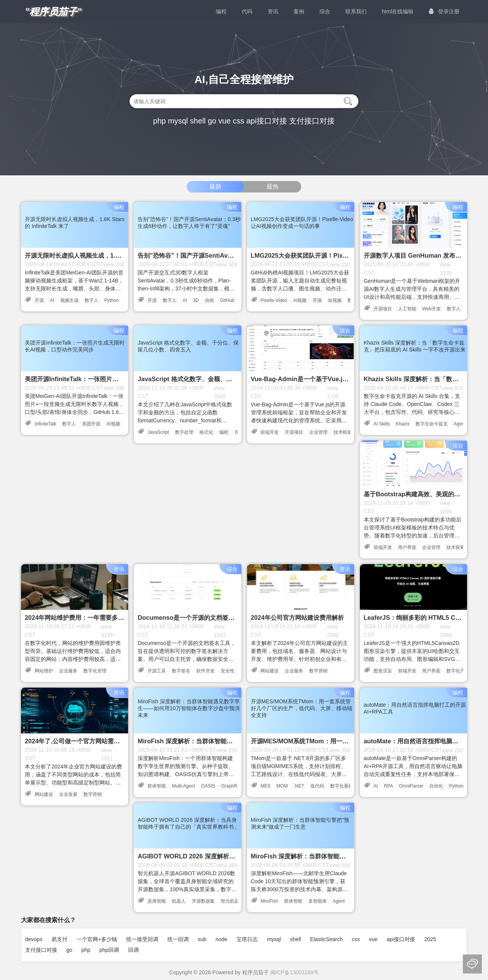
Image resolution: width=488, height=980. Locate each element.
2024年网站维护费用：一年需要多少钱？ (80, 618)
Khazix (403, 424)
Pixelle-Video (274, 300)
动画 (209, 300)
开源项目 (383, 309)
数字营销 (318, 671)
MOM (282, 786)
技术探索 (456, 547)
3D (196, 300)
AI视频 (300, 300)
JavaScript (158, 432)
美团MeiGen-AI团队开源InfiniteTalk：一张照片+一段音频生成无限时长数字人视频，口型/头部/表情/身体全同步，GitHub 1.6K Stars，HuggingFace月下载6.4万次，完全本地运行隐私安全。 (74, 412)
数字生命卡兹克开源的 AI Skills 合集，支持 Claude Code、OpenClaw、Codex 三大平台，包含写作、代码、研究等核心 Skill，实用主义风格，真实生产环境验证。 (412, 412)
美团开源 (91, 424)
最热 (273, 187)
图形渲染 (383, 671)
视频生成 (69, 300)
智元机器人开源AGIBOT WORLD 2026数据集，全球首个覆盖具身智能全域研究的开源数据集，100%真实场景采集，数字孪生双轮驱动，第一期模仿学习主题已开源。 (187, 889)
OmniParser (411, 786)
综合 (325, 11)
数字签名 (181, 671)
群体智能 (157, 786)
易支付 (59, 939)
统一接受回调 (142, 939)
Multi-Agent (184, 786)
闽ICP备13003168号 (295, 972)
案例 (299, 11)
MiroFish (269, 901)
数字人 (91, 300)
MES (265, 786)
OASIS (208, 786)
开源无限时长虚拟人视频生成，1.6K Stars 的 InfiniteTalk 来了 (111, 255)
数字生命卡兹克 (432, 424)
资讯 (273, 11)
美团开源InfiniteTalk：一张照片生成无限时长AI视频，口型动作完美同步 (124, 379)
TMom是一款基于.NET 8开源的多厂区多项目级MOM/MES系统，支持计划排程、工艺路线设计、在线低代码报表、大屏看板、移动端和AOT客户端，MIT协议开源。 (299, 774)
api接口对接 (267, 121)
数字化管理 (95, 671)
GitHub (227, 300)
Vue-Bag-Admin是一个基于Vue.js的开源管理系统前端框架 (332, 379)
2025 (430, 939)
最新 (215, 187)
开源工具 (157, 671)
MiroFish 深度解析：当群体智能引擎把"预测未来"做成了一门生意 (341, 856)
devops (34, 939)
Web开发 (431, 309)
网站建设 (270, 671)
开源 (39, 300)
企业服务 (68, 671)
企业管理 (318, 432)
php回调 (109, 950)
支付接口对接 (312, 121)
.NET (299, 786)
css (239, 121)
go (212, 121)
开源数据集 (203, 901)
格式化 (206, 432)
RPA (388, 786)
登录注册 (444, 11)
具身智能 (157, 901)
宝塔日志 (247, 939)
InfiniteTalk (46, 424)
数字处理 (184, 432)
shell (198, 121)
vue (225, 121)
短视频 (335, 300)
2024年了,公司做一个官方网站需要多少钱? (83, 741)
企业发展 (68, 794)
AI (52, 300)
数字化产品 (458, 671)
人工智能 (407, 309)
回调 (133, 950)
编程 (221, 11)
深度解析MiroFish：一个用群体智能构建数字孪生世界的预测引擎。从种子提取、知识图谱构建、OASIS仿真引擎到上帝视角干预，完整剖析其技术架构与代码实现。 (186, 774)
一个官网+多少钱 (97, 939)
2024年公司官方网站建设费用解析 (297, 618)
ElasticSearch (326, 939)
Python (112, 300)
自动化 (436, 786)
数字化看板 (342, 786)
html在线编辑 (398, 11)
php (160, 121)
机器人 (179, 901)
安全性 (228, 671)
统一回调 (178, 939)
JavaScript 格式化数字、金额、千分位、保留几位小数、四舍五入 (227, 379)
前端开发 (270, 432)
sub (202, 939)
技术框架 (343, 432)
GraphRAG (232, 786)
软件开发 (205, 671)
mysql (178, 121)
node (221, 939)
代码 (247, 11)
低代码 (317, 786)
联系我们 (356, 11)
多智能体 (318, 901)
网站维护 (44, 671)
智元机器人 (232, 901)
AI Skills (382, 424)
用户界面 (407, 547)
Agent (339, 901)
